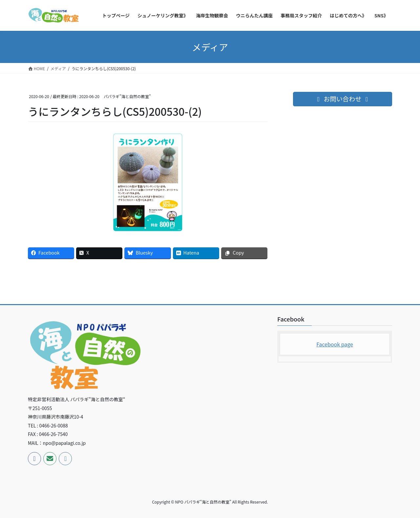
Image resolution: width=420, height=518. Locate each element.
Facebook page (335, 344)
